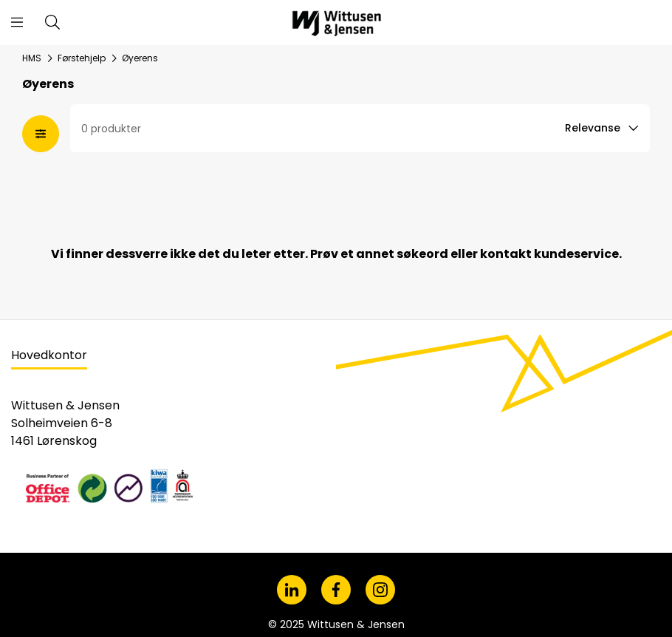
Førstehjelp (82, 58)
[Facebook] (336, 590)
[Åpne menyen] (17, 22)
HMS (32, 58)
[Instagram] (380, 590)
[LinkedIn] (292, 590)
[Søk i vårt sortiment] (52, 22)
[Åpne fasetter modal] (41, 134)
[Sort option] (604, 129)
